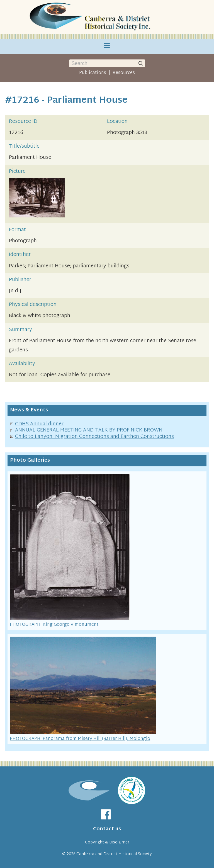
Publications (93, 73)
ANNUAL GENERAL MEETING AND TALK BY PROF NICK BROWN (89, 430)
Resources (124, 73)
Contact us (107, 829)
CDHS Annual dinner (39, 424)
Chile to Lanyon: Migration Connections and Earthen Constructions (94, 437)
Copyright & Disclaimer (107, 842)
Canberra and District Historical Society (114, 854)
